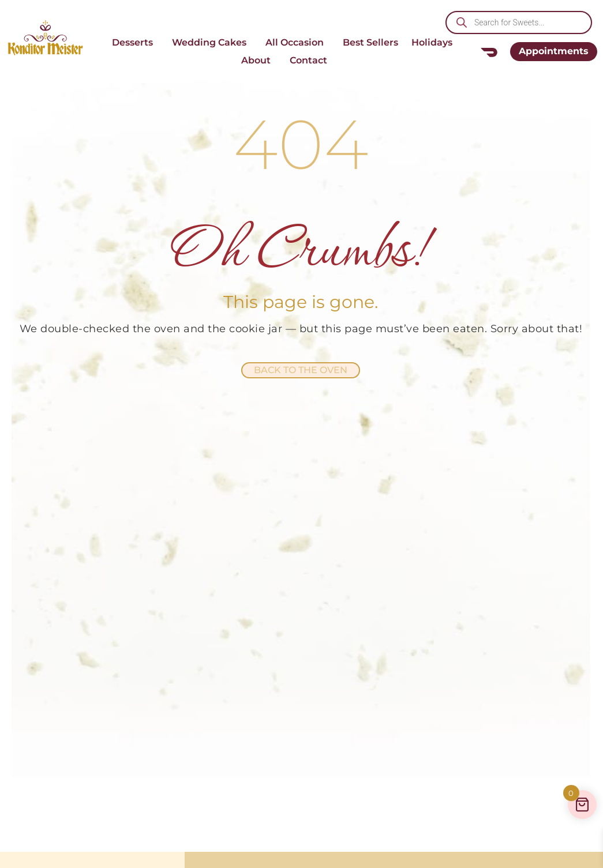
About (259, 61)
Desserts (135, 43)
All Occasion (297, 43)
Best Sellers (370, 42)
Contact (311, 61)
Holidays (435, 43)
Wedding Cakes (212, 43)
